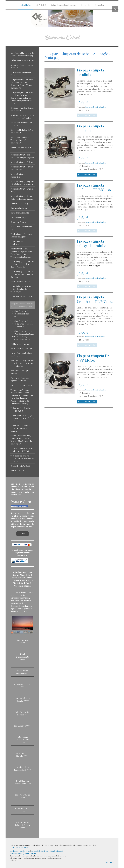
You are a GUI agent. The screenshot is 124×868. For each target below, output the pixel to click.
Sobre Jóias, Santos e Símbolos (64, 5)
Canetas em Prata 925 (19, 203)
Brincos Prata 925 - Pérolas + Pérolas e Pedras (22, 168)
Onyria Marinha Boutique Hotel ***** (22, 769)
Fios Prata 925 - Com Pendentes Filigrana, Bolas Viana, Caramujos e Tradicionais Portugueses (21, 253)
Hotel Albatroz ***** (22, 726)
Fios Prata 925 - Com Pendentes (19, 243)
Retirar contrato (30, 853)
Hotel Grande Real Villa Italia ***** (22, 713)
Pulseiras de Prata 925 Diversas (20, 372)
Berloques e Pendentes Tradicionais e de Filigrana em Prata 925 (21, 140)
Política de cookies (16, 853)
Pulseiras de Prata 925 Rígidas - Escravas (20, 379)
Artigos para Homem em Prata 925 (21, 74)
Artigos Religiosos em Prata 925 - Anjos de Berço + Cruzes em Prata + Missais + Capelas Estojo (22, 84)
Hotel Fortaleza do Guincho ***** (22, 700)
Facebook (23, 534)
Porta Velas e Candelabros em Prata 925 (21, 355)
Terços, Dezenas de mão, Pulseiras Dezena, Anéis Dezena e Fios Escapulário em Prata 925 (21, 440)
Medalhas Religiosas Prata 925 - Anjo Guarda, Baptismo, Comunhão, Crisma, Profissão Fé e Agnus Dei (22, 335)
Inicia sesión (110, 862)
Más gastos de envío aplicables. (95, 107)
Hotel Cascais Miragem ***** (22, 672)
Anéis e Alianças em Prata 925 (22, 60)
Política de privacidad (56, 851)
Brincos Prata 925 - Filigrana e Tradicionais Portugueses (22, 183)
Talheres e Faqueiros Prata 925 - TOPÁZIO (22, 410)
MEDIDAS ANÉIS (17, 470)
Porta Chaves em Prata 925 (22, 349)
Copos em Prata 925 (19, 217)
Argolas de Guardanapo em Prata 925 (22, 66)
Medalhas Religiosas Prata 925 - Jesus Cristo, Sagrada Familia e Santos (21, 324)
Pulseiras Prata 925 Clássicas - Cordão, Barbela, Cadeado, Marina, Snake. (22, 363)
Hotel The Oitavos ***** (22, 810)
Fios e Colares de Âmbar (20, 282)
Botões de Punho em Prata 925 (21, 149)
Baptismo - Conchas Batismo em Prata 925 (22, 109)
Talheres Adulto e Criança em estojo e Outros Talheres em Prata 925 (22, 418)
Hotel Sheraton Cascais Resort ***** (23, 782)
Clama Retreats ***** (23, 642)
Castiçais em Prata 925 (20, 213)
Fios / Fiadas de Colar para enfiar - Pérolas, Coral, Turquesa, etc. (21, 289)
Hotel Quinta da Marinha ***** (23, 755)
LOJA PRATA (25, 5)
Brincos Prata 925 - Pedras (22, 162)
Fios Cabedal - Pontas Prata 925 (22, 298)
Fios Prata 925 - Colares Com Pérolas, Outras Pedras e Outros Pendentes (22, 264)
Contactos (99, 5)
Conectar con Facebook (19, 506)
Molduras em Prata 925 (20, 344)
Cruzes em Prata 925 (19, 222)
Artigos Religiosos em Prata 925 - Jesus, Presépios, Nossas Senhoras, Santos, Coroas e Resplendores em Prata (22, 98)
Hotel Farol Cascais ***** (22, 796)
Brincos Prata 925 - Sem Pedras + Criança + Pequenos (22, 156)
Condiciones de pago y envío (20, 847)
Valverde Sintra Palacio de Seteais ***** (22, 825)
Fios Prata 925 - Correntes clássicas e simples (21, 235)
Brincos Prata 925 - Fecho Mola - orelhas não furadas (22, 197)
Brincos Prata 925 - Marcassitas (18, 175)
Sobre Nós (86, 5)
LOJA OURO (41, 5)
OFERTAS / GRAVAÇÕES (20, 466)
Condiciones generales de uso (20, 851)
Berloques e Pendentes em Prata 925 (21, 124)
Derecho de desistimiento (39, 851)
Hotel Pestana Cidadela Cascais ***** (23, 740)
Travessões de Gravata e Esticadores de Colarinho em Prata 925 (22, 458)
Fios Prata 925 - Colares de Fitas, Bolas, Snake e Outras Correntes (22, 274)
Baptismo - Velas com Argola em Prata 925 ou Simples (22, 117)
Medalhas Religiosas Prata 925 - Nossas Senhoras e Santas (21, 314)
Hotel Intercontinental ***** (22, 657)
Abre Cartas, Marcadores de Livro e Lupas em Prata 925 (22, 54)
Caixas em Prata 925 (19, 208)
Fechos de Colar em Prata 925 (21, 228)
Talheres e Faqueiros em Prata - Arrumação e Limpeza (20, 428)
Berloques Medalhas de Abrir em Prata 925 (22, 131)
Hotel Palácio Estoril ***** (23, 686)
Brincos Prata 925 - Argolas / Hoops (22, 190)
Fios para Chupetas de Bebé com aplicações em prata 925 (22, 305)
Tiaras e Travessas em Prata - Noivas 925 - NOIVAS (22, 450)
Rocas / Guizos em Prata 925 (22, 385)
